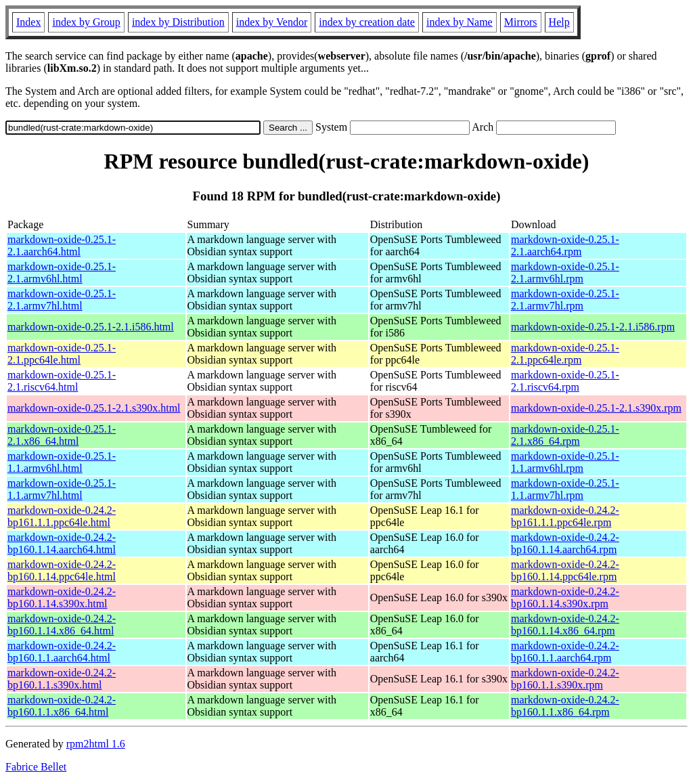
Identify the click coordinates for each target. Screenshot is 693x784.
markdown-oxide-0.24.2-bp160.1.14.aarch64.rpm (565, 543)
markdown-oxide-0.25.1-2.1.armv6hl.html (62, 273)
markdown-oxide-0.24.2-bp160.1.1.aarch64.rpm (565, 652)
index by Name (460, 22)
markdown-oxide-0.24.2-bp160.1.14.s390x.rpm (565, 597)
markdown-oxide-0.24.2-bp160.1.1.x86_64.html (62, 706)
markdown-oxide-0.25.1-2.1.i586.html (91, 327)
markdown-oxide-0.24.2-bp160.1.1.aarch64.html (62, 652)
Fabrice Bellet (36, 767)
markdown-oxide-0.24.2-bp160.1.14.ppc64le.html (62, 570)
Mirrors (521, 22)
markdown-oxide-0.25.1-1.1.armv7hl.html (62, 489)
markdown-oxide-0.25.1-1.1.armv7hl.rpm (565, 489)
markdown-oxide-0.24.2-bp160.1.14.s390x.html (62, 597)
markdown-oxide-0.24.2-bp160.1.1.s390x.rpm (565, 679)
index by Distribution (178, 22)
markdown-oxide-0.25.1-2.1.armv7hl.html (62, 300)
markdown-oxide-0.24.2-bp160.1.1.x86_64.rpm (565, 706)
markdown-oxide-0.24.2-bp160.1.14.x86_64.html (62, 625)
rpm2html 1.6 (96, 744)
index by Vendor (272, 22)
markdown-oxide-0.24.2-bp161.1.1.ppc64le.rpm (565, 516)
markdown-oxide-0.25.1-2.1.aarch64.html (62, 245)
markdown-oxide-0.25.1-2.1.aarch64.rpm (565, 245)
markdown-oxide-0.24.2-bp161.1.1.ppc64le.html (62, 516)
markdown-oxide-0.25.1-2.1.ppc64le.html (62, 354)
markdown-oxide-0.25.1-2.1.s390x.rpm (596, 408)
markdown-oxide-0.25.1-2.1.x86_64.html (62, 435)
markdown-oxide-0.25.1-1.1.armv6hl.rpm (565, 462)
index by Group (86, 22)
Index (28, 22)
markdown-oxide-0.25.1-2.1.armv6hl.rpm (565, 273)
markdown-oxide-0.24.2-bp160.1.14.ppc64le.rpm (565, 570)
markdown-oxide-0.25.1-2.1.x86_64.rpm (565, 435)
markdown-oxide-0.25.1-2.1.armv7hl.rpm (565, 300)
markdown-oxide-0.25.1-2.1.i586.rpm (593, 327)
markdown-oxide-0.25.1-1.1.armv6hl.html (62, 462)
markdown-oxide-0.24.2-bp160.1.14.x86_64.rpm (565, 625)
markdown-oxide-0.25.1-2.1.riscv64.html (62, 381)
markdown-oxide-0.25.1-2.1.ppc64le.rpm (565, 354)
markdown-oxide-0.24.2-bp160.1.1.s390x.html (62, 679)
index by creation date (367, 22)
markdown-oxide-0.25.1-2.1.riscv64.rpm (565, 381)
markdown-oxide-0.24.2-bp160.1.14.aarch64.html (62, 543)
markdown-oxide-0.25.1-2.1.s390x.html (94, 408)
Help (559, 22)
